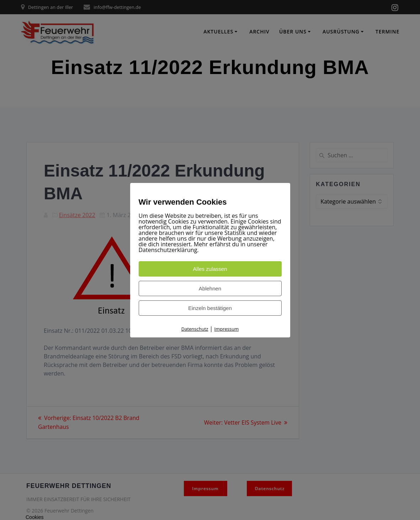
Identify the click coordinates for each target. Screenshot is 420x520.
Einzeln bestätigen (210, 308)
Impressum (227, 329)
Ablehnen (210, 288)
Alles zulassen (210, 269)
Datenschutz (195, 329)
